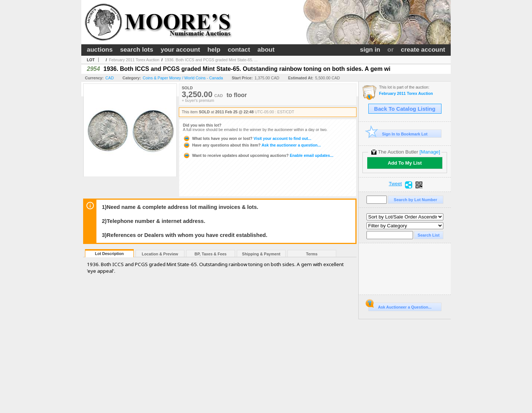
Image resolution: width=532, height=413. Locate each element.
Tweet (395, 184)
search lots (137, 50)
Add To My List (405, 163)
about (266, 50)
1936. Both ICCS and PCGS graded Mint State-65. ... (211, 60)
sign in (370, 50)
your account (180, 50)
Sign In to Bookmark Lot (398, 134)
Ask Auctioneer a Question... (400, 306)
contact (239, 50)
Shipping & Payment (261, 254)
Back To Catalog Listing (405, 109)
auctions (100, 50)
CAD (110, 78)
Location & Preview (160, 254)
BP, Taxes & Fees (211, 254)
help (214, 50)
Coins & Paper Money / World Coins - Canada (183, 78)
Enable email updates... (258, 155)
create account (423, 50)
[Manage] (430, 152)
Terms (312, 254)
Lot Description (109, 254)
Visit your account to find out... (247, 138)
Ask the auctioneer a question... (252, 145)
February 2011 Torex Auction (134, 60)
